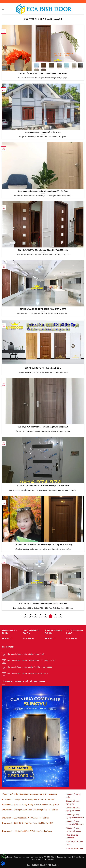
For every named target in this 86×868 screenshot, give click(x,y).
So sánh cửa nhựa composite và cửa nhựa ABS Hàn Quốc (43, 191)
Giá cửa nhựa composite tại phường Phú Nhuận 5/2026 (30, 667)
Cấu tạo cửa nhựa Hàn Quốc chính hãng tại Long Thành (43, 73)
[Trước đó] (26, 616)
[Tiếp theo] (60, 616)
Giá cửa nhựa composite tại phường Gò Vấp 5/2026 (28, 673)
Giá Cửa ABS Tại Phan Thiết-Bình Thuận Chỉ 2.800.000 (43, 604)
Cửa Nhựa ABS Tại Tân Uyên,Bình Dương (43, 368)
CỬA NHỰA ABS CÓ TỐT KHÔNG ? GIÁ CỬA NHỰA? (43, 309)
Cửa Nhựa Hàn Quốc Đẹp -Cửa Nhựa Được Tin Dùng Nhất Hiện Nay (43, 545)
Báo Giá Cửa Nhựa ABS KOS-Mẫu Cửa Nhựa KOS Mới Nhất (43, 486)
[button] (3, 9)
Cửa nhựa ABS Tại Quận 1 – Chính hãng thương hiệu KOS (43, 427)
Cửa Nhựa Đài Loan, (75, 849)
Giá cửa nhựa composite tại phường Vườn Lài (26, 654)
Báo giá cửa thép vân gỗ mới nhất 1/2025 (43, 132)
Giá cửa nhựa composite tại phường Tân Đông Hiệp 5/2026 (31, 661)
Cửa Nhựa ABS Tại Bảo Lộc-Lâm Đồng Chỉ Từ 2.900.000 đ (43, 250)
